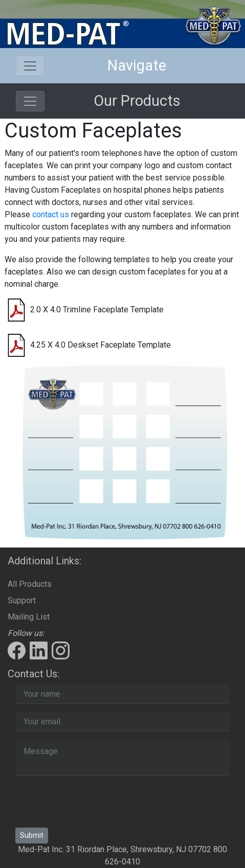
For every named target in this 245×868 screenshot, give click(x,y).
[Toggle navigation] (30, 66)
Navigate (137, 65)
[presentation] (93, 804)
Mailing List (29, 617)
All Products (30, 584)
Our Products (137, 101)
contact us (51, 214)
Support (22, 600)
